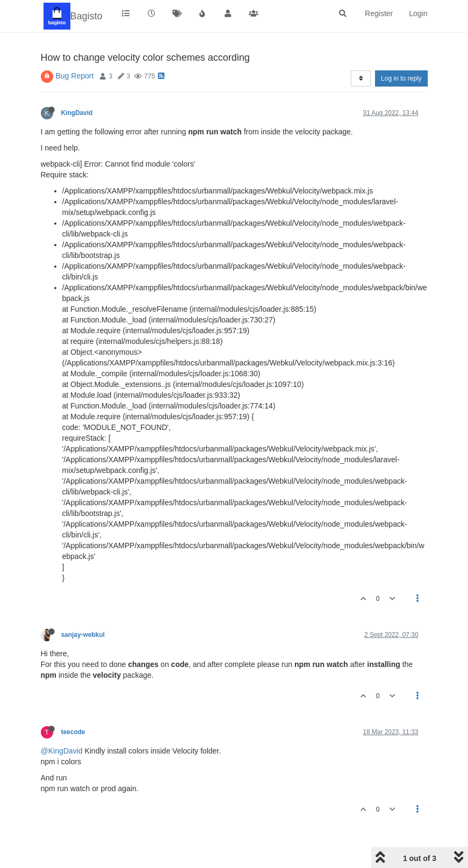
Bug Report (75, 76)
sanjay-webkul (83, 635)
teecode (73, 732)
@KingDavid (62, 751)
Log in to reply (401, 78)
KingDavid (77, 113)
